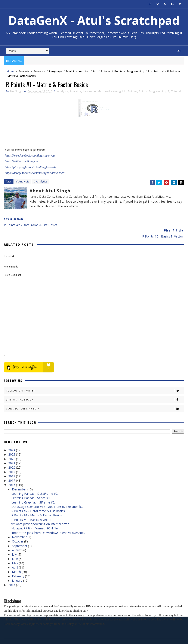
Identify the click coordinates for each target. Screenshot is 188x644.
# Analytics (41, 182)
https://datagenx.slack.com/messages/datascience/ (35, 174)
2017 (12, 469)
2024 (12, 439)
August (17, 539)
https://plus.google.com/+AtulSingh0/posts (31, 168)
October (18, 530)
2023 (12, 443)
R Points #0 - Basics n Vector (31, 508)
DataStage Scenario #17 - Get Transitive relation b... (47, 495)
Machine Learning (78, 71)
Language (56, 71)
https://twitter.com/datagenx (22, 162)
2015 (12, 573)
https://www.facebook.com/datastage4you (30, 156)
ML (95, 71)
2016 (12, 473)
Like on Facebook (95, 388)
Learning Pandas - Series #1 (31, 486)
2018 (12, 465)
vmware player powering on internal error (40, 513)
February (19, 565)
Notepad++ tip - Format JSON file (35, 517)
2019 (12, 461)
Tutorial (159, 71)
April (15, 556)
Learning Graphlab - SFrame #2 (33, 491)
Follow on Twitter (95, 379)
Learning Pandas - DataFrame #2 (34, 482)
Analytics (39, 71)
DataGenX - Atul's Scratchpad (94, 20)
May (15, 552)
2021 (12, 452)
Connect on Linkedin (95, 397)
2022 (12, 448)
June (15, 548)
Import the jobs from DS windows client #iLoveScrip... (48, 521)
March (17, 560)
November (20, 526)
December (20, 478)
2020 (12, 456)
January (18, 569)
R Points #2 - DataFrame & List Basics (38, 500)
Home (11, 71)
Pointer (106, 71)
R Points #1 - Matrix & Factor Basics (37, 504)
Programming (135, 71)
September (20, 534)
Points (118, 71)
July (15, 543)
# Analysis (23, 182)
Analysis (24, 71)
